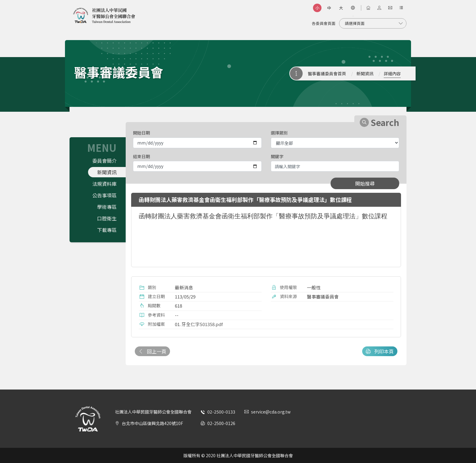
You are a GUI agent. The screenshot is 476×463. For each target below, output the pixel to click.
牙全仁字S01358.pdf (202, 324)
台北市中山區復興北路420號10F (152, 423)
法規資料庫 (104, 184)
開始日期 (141, 133)
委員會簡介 (104, 161)
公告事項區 (104, 195)
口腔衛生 (107, 218)
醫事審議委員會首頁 (327, 73)
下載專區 (107, 230)
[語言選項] (353, 8)
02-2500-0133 (221, 412)
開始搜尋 (365, 183)
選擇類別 (279, 133)
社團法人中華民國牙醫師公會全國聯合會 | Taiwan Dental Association (104, 15)
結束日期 (141, 156)
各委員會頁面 (324, 23)
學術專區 (107, 207)
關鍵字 (277, 156)
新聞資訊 (365, 73)
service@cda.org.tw (271, 412)
